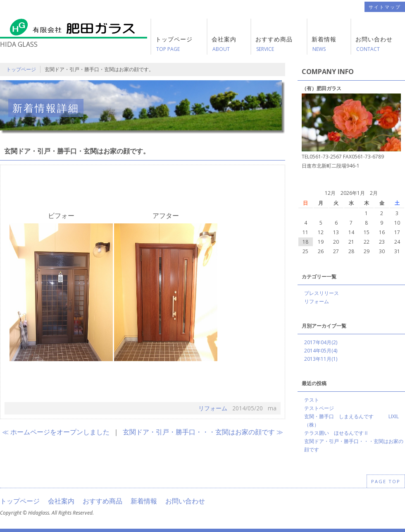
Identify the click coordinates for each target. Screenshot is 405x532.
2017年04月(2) (321, 342)
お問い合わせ (185, 501)
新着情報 (144, 501)
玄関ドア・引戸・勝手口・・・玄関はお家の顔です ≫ (203, 432)
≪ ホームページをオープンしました (56, 432)
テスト (312, 400)
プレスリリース (322, 293)
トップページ (21, 69)
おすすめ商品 (102, 501)
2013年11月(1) (321, 359)
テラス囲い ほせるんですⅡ (336, 433)
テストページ (319, 408)
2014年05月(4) (321, 351)
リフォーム (213, 408)
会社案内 (61, 501)
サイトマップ (385, 7)
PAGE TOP (386, 481)
